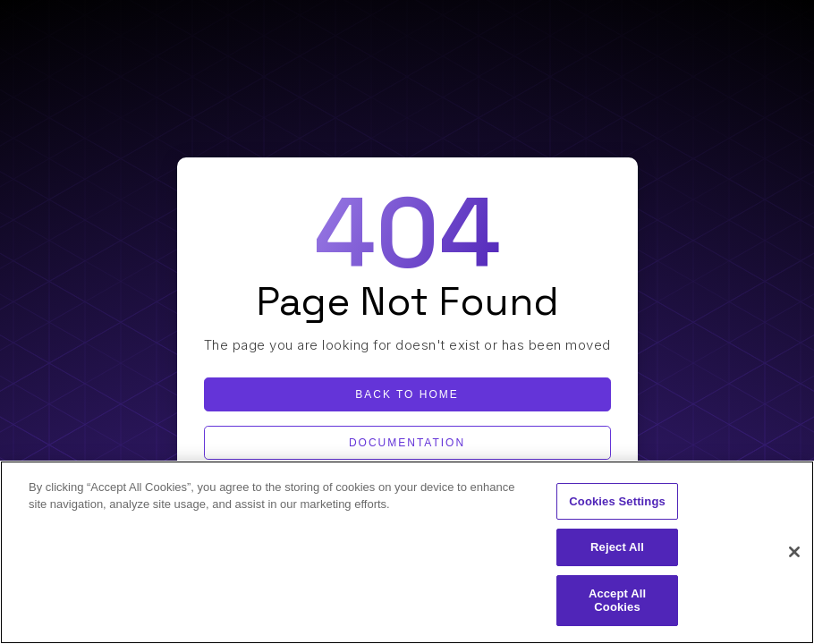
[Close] (794, 552)
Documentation (407, 443)
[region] (407, 552)
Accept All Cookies (617, 601)
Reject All (617, 547)
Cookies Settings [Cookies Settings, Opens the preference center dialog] (617, 501)
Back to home (407, 394)
